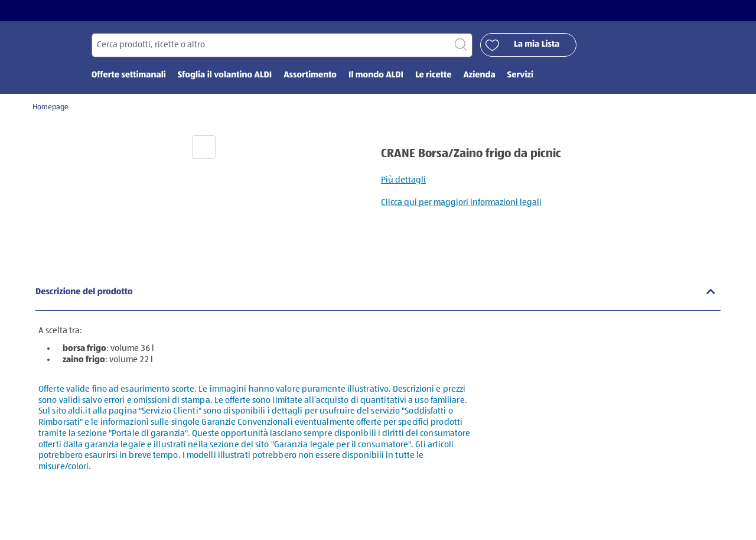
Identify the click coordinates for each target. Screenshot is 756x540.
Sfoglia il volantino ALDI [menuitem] (225, 75)
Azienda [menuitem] (479, 75)
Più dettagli (403, 180)
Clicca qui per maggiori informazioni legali (461, 202)
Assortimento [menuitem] (310, 75)
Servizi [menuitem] (520, 75)
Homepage (50, 107)
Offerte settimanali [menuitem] (129, 75)
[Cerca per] (282, 45)
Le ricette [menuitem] (434, 75)
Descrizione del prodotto (84, 292)
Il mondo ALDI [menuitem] (376, 75)
